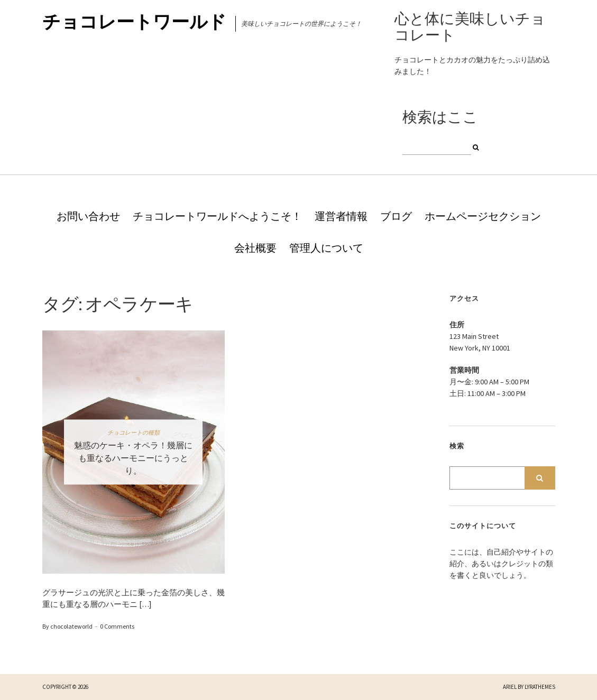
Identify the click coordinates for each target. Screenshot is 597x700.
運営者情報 (341, 216)
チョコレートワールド (134, 22)
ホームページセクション (483, 216)
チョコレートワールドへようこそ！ (217, 216)
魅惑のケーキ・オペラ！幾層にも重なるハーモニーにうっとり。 (133, 457)
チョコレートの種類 (134, 432)
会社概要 (255, 248)
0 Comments (117, 626)
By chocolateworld (67, 626)
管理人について (326, 248)
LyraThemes (540, 687)
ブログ (396, 216)
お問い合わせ (88, 216)
